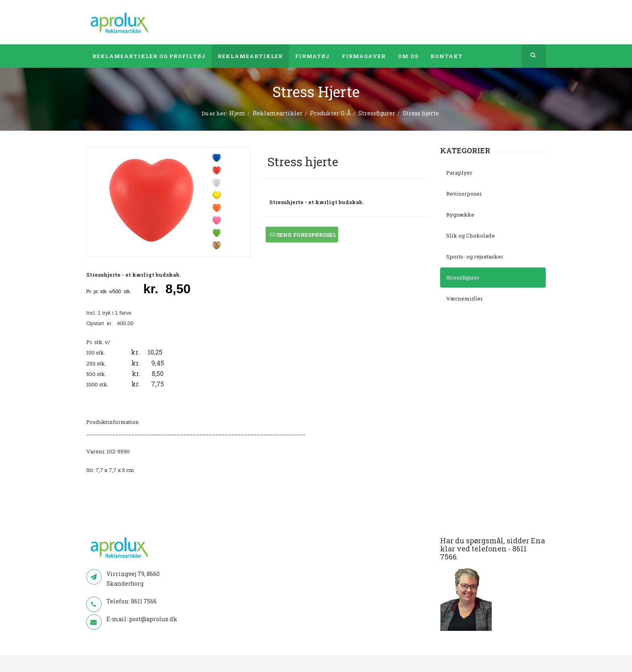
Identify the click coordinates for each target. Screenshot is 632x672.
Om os (408, 56)
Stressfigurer (377, 113)
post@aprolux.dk (153, 619)
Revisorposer (464, 194)
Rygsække (460, 215)
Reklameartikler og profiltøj (149, 56)
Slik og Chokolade (471, 236)
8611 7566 (144, 601)
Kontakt (447, 56)
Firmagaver (364, 56)
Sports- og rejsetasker (475, 257)
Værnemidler (465, 298)
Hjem (237, 113)
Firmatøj (312, 56)
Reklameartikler (250, 56)
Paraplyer (459, 173)
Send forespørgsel (303, 235)
